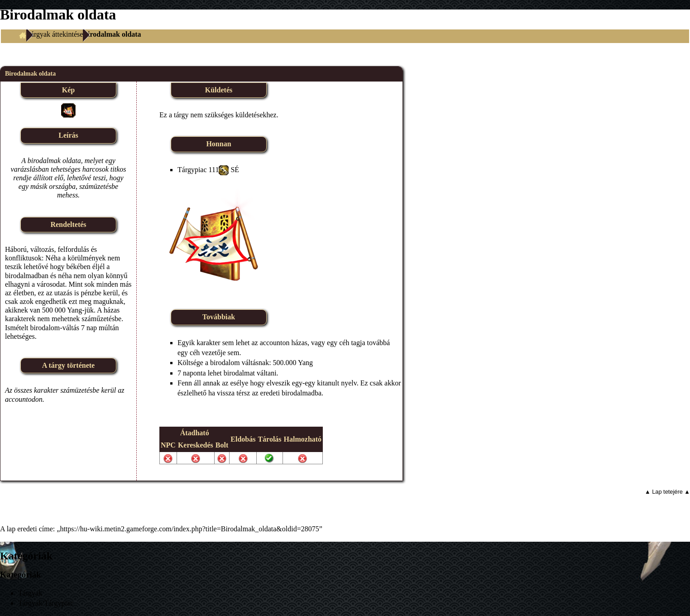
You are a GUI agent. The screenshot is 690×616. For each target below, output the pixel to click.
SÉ (235, 170)
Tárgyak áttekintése (55, 34)
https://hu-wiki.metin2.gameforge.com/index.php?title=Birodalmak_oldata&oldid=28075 (189, 529)
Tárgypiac (192, 170)
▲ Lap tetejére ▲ (667, 492)
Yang (305, 363)
